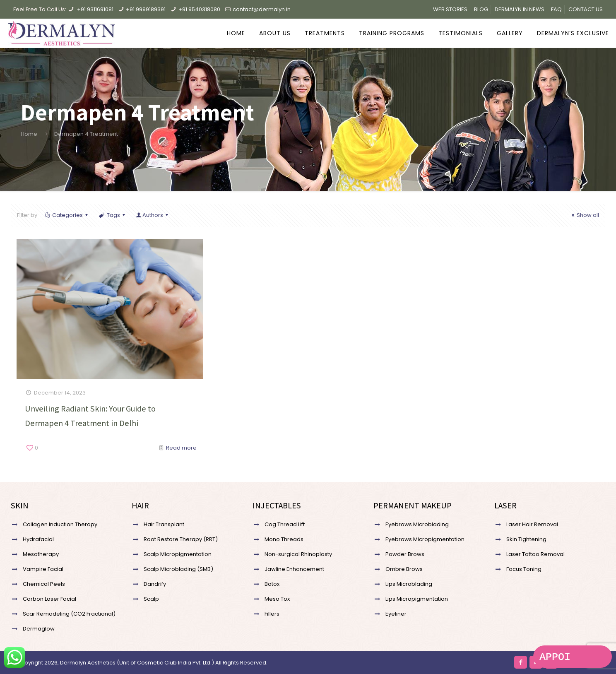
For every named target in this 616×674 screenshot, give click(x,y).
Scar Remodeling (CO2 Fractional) (69, 614)
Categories (67, 215)
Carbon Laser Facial (49, 599)
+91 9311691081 (95, 9)
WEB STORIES (450, 9)
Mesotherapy (41, 554)
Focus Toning (524, 569)
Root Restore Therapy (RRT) (181, 539)
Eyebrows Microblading (417, 524)
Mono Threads (284, 539)
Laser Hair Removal (532, 524)
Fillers (272, 614)
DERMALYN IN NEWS (520, 9)
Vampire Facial (43, 569)
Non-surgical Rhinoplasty (298, 554)
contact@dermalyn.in (262, 9)
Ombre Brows (404, 569)
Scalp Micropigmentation (178, 554)
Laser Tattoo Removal (535, 554)
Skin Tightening (526, 539)
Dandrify (155, 584)
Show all (584, 215)
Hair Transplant (164, 524)
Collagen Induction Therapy (60, 524)
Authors (153, 215)
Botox (272, 584)
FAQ (556, 9)
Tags (112, 215)
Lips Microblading (409, 584)
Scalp (151, 599)
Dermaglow (39, 629)
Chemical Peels (44, 584)
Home (29, 134)
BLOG (481, 9)
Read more (181, 448)
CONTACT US (586, 9)
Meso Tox (277, 599)
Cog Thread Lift (285, 524)
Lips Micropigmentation (417, 599)
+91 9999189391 (146, 9)
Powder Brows (405, 554)
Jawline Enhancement (294, 569)
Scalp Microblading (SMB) (178, 569)
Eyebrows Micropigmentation (425, 539)
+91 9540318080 (199, 9)
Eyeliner (396, 614)
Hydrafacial (38, 539)
